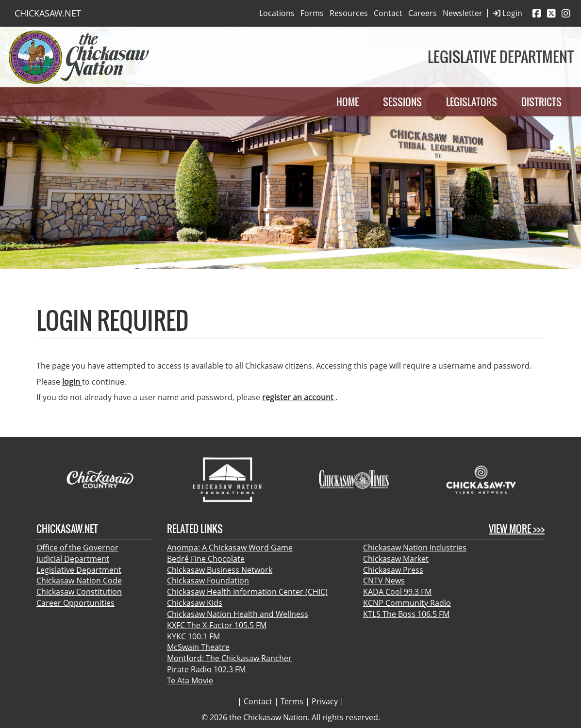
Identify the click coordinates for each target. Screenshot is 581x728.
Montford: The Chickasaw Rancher (229, 658)
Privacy (325, 701)
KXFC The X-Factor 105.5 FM (217, 625)
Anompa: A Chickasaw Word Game (230, 548)
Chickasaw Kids (195, 603)
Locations (277, 13)
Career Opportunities (75, 603)
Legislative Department (79, 570)
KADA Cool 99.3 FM (397, 592)
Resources (349, 13)
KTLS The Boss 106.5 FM (406, 614)
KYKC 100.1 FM (193, 636)
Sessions (402, 102)
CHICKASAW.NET (48, 13)
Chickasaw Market (396, 559)
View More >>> (517, 529)
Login (507, 13)
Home (348, 102)
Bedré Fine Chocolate (206, 559)
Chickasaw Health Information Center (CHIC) (247, 592)
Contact (388, 13)
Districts (541, 102)
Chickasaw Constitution (79, 592)
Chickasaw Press (393, 570)
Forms (312, 13)
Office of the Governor (77, 548)
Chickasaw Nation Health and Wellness (238, 614)
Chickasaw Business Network (220, 570)
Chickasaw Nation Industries (415, 548)
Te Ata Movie (190, 680)
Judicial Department (73, 559)
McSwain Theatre (198, 647)
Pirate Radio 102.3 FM (206, 669)
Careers (423, 13)
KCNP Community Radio (407, 603)
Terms (292, 701)
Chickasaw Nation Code (79, 581)
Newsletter (463, 13)
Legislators (472, 102)
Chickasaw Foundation (208, 581)
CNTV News (384, 581)
